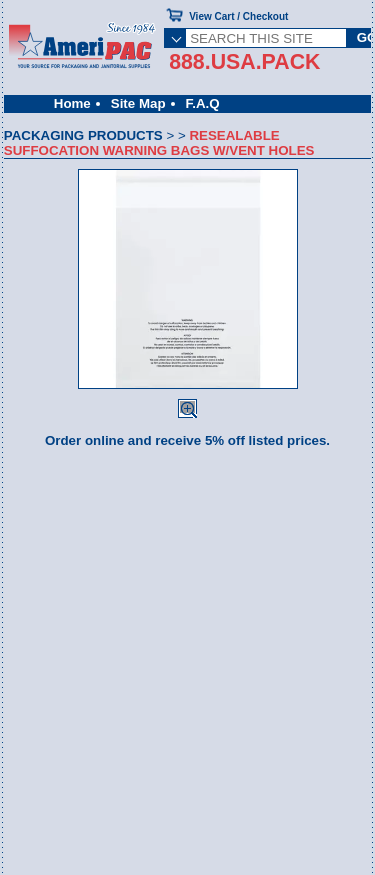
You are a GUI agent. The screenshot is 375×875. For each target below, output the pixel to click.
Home (72, 103)
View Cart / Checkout (238, 16)
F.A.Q (203, 103)
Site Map (138, 103)
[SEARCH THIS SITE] (266, 38)
